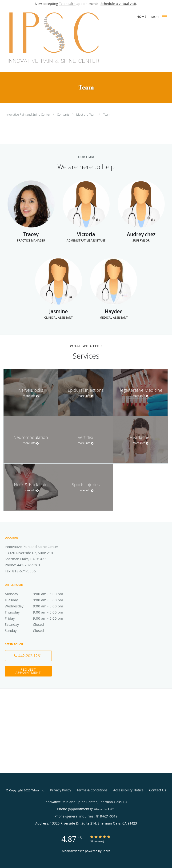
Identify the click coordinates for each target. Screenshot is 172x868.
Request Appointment (28, 671)
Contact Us (158, 790)
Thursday (39, 612)
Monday (39, 594)
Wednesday (39, 606)
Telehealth (67, 4)
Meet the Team (87, 114)
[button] (165, 17)
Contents (64, 114)
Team (107, 114)
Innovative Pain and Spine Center (28, 114)
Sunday (39, 630)
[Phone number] (28, 656)
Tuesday (39, 600)
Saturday (39, 624)
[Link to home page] (71, 39)
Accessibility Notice (128, 790)
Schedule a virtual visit (118, 4)
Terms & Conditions (92, 790)
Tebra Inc (37, 790)
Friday (39, 618)
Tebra (106, 851)
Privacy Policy (61, 790)
